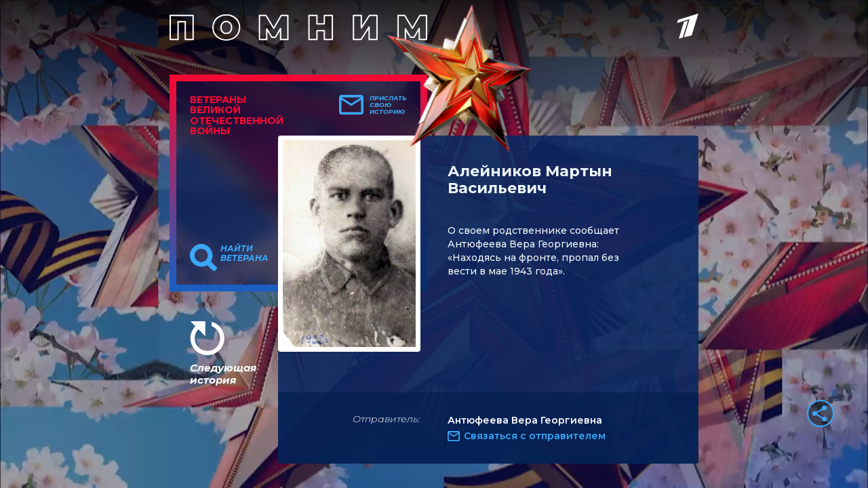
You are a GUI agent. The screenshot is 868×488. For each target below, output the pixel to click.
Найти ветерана (244, 253)
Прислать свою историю (388, 105)
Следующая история (223, 374)
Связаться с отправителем (535, 436)
